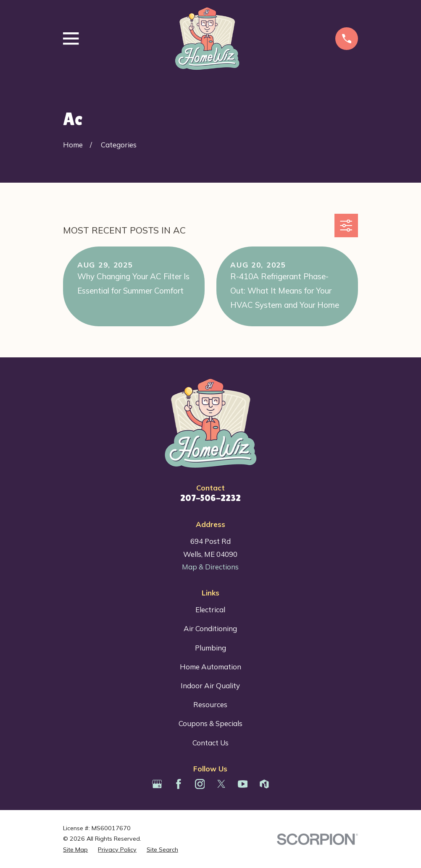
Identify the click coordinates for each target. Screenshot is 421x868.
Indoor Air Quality (210, 686)
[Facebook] (179, 784)
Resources (210, 704)
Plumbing (210, 648)
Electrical (210, 610)
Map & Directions (210, 567)
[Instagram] (200, 784)
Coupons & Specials (210, 723)
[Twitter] (221, 784)
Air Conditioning (210, 628)
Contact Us (210, 743)
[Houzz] (264, 784)
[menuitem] (75, 850)
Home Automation (210, 667)
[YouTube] (243, 784)
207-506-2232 (210, 498)
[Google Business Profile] (157, 784)
